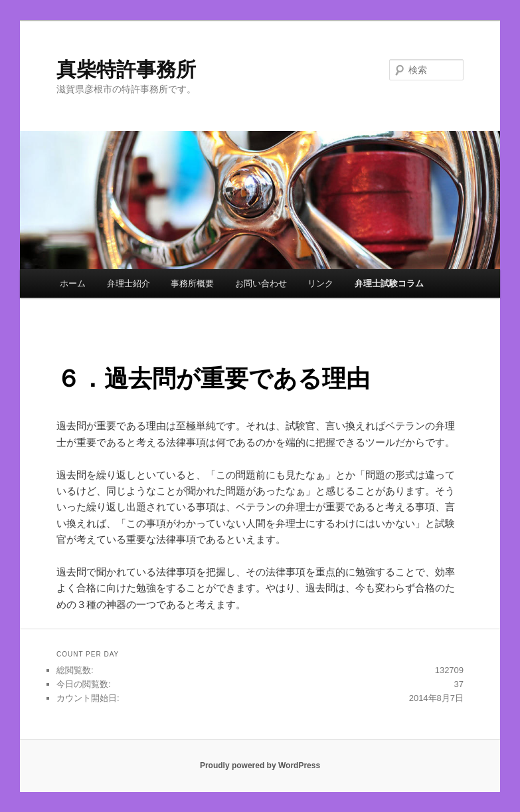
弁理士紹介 (129, 283)
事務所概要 (192, 283)
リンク (320, 283)
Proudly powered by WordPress (260, 765)
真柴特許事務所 (126, 69)
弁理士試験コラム (389, 283)
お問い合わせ (261, 283)
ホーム (73, 283)
